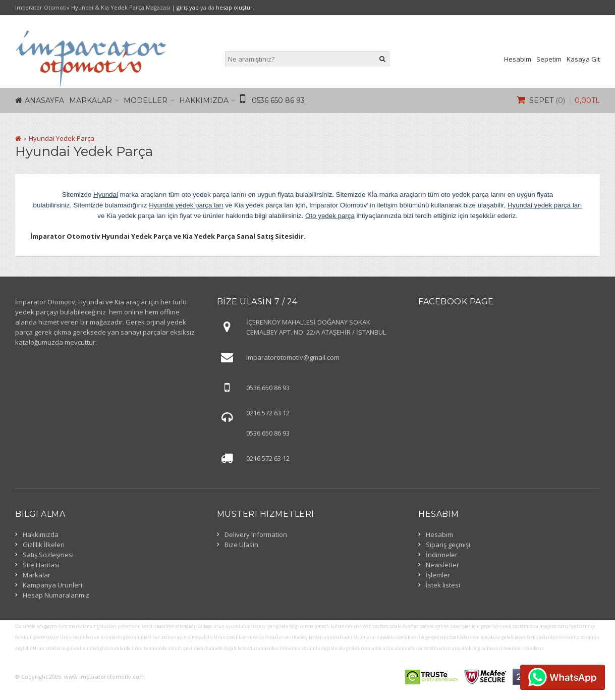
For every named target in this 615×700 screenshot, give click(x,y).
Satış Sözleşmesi (48, 555)
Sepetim (549, 59)
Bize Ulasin (241, 545)
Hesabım (518, 59)
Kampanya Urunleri (52, 585)
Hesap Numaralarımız (56, 595)
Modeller (146, 100)
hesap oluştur (234, 7)
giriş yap (188, 7)
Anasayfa (44, 100)
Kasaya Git (583, 59)
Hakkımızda (204, 100)
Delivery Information (256, 534)
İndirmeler (442, 555)
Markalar (91, 100)
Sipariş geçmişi (448, 545)
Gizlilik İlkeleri (44, 545)
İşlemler (438, 575)
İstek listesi (443, 585)
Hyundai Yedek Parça (62, 138)
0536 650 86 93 (278, 100)
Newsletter (442, 565)
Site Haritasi (41, 565)
